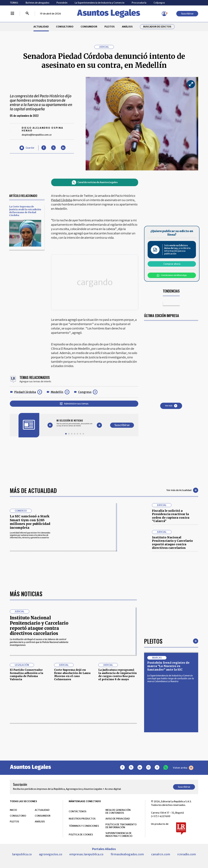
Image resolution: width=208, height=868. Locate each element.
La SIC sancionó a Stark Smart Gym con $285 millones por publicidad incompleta (30, 522)
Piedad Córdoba (25, 390)
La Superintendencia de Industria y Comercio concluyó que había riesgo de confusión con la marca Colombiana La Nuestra (171, 678)
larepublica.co (22, 854)
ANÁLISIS (127, 27)
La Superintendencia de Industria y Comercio (100, 3)
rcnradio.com (187, 854)
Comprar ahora (173, 264)
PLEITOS (110, 27)
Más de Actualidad (33, 490)
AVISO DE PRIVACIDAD (118, 819)
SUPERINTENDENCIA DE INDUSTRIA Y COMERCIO (119, 835)
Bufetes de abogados (37, 3)
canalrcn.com (161, 854)
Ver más (172, 406)
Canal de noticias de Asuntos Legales (95, 182)
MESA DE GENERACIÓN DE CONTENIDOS (118, 811)
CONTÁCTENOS (78, 811)
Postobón (62, 3)
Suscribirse (187, 14)
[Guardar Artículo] (27, 148)
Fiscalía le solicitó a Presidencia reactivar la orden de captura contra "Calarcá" (171, 516)
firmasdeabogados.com (127, 854)
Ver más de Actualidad (182, 490)
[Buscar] (27, 14)
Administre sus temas (75, 402)
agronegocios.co (51, 854)
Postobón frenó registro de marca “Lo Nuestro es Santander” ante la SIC (168, 666)
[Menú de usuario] (164, 14)
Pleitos (153, 641)
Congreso (85, 390)
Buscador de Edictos (157, 27)
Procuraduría (139, 3)
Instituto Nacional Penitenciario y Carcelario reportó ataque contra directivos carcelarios (172, 543)
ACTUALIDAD (41, 27)
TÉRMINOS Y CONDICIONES (84, 826)
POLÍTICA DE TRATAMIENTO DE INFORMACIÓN (121, 826)
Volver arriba (183, 768)
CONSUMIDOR (89, 27)
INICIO (13, 810)
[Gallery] (75, 421)
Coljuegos (159, 3)
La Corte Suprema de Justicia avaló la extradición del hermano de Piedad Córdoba (25, 211)
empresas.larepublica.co (86, 854)
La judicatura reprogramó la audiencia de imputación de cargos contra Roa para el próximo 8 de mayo (118, 674)
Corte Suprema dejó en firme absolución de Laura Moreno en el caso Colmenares (72, 674)
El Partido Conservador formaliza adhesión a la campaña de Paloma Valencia (26, 674)
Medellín (57, 390)
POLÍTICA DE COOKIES (81, 835)
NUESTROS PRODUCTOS (82, 819)
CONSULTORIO (65, 27)
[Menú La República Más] (12, 14)
